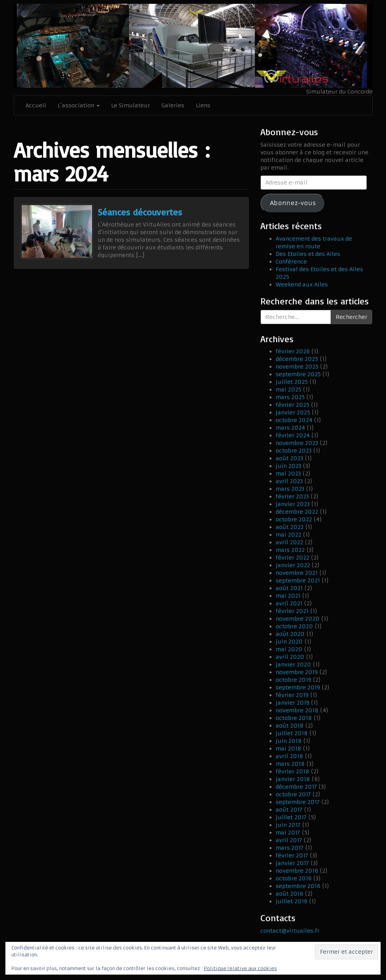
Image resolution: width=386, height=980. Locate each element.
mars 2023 (290, 489)
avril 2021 (289, 603)
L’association (79, 105)
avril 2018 (289, 756)
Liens (203, 105)
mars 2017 (290, 848)
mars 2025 (290, 397)
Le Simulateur (131, 105)
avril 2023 (289, 481)
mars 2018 (290, 764)
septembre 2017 (298, 802)
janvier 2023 (293, 504)
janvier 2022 (293, 565)
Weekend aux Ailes (302, 285)
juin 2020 (289, 642)
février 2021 (292, 611)
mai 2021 (288, 596)
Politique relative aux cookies (240, 968)
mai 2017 (288, 833)
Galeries (173, 105)
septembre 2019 (298, 687)
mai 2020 (289, 649)
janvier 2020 (293, 665)
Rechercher (351, 317)
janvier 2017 (292, 863)
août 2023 (289, 458)
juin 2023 (288, 466)
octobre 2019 (293, 680)
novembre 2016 (297, 871)
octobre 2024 (294, 420)
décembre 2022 (297, 512)
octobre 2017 (293, 794)
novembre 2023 (297, 443)
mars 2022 (290, 550)
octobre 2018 (294, 718)
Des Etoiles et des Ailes (308, 254)
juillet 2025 (292, 382)
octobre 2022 (294, 519)
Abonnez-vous (293, 203)
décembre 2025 (297, 359)
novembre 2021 (297, 573)
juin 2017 (288, 825)
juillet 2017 (291, 817)
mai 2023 (288, 474)
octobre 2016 (294, 878)
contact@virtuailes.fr (290, 931)
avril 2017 (289, 840)
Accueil (36, 105)
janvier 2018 (293, 779)
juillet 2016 (292, 901)
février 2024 (293, 435)
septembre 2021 (298, 581)
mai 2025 (288, 390)
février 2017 (292, 855)
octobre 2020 (294, 626)
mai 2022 (288, 535)
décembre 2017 (296, 787)
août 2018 (290, 726)
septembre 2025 (298, 374)
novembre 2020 (298, 619)
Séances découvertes (140, 212)
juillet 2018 (292, 733)
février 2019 (292, 695)
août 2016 (289, 894)
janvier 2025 (293, 412)
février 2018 (292, 771)
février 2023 (292, 496)
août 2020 (290, 634)
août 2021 (289, 588)
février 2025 (292, 405)
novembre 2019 (297, 672)
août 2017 (289, 810)
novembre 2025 (297, 367)
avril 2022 (289, 542)
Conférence (291, 262)
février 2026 (293, 351)
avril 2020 (290, 657)
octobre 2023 (294, 451)
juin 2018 (289, 741)
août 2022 (290, 527)
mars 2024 (290, 428)
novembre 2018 (297, 710)
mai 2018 (288, 749)
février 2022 (292, 558)
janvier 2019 (292, 703)
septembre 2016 (298, 886)
